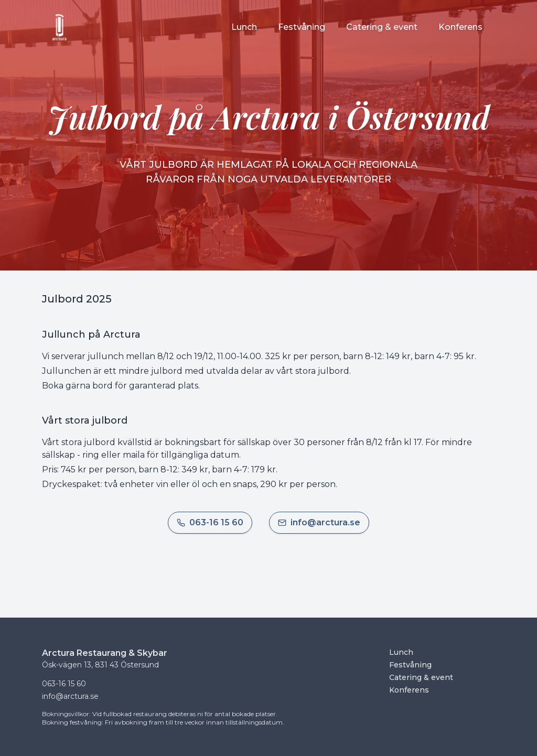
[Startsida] (60, 27)
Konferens (409, 690)
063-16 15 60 (64, 684)
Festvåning (410, 665)
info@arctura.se (70, 696)
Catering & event (421, 677)
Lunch (401, 652)
